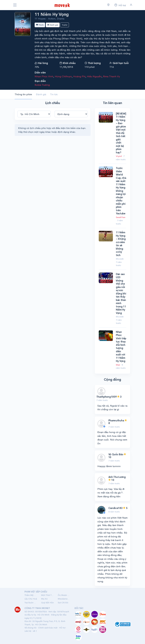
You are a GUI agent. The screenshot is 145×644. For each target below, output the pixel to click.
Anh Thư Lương (117, 477)
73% (37, 67)
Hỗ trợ (62, 628)
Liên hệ (28, 631)
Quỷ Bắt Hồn (47, 603)
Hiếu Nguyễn (94, 76)
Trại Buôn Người (31, 603)
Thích (40, 25)
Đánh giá (53, 25)
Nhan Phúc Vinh (44, 76)
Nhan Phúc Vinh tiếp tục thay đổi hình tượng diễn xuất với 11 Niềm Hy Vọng (121, 347)
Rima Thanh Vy (111, 76)
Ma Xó (44, 599)
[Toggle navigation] (15, 5)
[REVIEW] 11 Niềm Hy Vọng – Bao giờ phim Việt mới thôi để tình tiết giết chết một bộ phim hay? (121, 133)
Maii (118, 365)
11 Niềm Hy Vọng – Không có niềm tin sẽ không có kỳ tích (121, 244)
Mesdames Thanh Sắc (64, 599)
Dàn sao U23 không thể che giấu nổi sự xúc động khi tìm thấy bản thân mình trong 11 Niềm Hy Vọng (121, 294)
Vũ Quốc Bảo (116, 454)
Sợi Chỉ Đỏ (63, 603)
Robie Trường (42, 85)
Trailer (65, 25)
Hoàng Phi (79, 76)
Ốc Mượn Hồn (64, 595)
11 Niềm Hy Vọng (52, 14)
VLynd (119, 156)
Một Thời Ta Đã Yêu (47, 595)
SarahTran (121, 217)
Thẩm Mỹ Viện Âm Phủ (31, 595)
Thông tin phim (23, 94)
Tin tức (54, 94)
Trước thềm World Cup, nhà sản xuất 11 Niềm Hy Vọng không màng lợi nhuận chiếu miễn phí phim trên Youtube (121, 191)
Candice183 (115, 508)
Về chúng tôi (30, 628)
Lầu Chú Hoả (31, 599)
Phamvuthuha (116, 420)
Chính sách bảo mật (48, 628)
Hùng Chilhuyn (63, 76)
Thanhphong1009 (107, 397)
